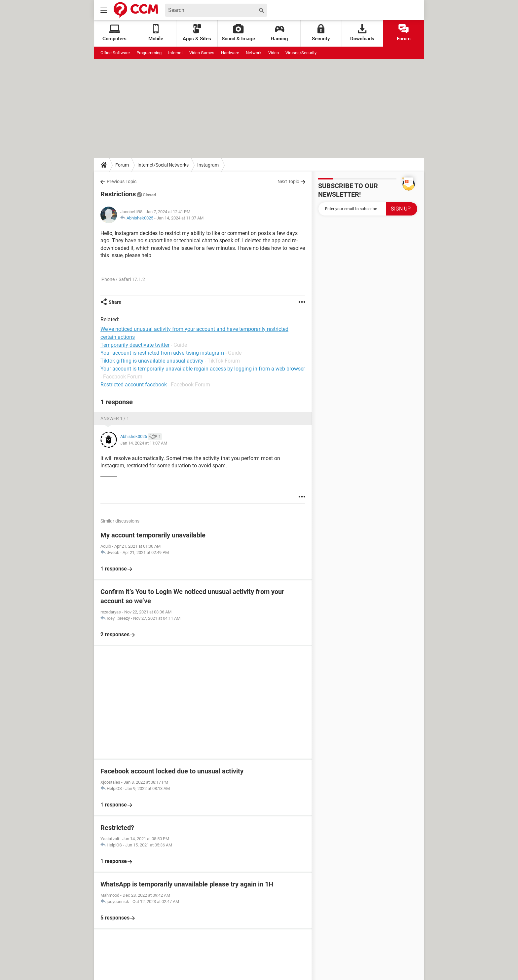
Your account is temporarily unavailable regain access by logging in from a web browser (203, 369)
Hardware (230, 53)
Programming (149, 53)
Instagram (208, 165)
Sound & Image (238, 33)
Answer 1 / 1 (115, 418)
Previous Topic (122, 181)
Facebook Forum (123, 377)
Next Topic (288, 181)
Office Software (115, 53)
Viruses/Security (301, 53)
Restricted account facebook (134, 385)
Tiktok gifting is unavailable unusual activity (152, 361)
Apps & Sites (197, 33)
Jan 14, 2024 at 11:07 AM (180, 218)
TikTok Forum (224, 361)
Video (274, 53)
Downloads (362, 33)
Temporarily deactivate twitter (135, 345)
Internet (175, 53)
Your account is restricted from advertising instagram (162, 353)
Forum (404, 33)
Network (254, 53)
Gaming (279, 33)
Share (115, 302)
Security (321, 33)
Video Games (202, 53)
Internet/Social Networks (163, 165)
